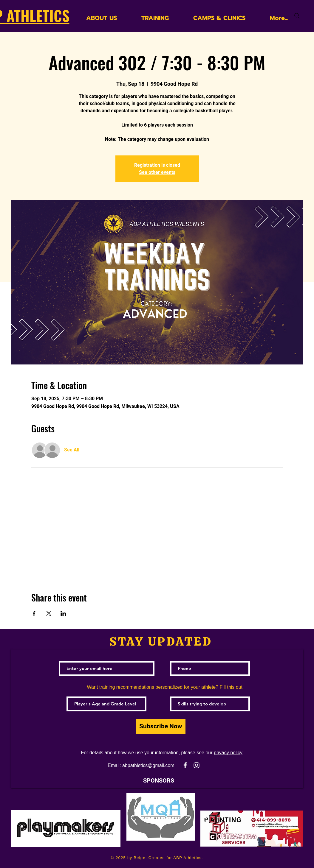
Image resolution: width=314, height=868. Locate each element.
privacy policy (228, 753)
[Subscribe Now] (161, 727)
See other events (157, 172)
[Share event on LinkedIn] (63, 613)
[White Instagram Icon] (197, 765)
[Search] (297, 16)
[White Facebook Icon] (185, 765)
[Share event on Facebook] (34, 613)
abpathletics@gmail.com (148, 765)
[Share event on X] (49, 613)
